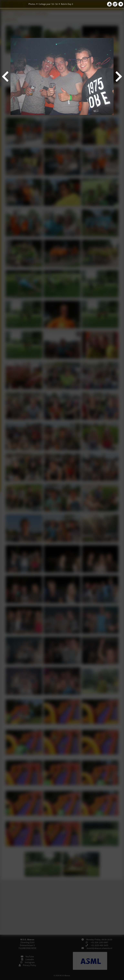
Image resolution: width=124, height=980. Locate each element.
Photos (32, 4)
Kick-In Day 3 (67, 4)
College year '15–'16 (48, 4)
